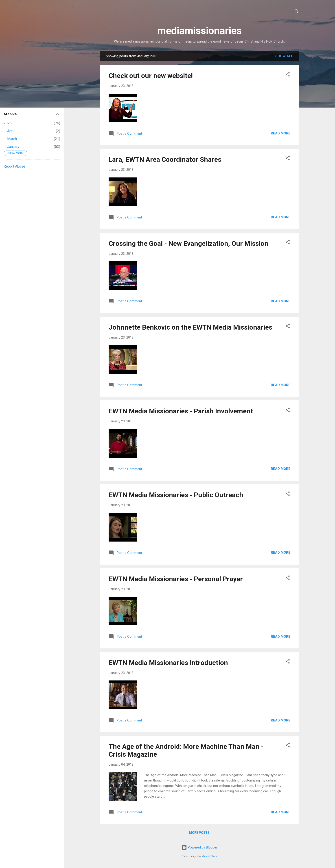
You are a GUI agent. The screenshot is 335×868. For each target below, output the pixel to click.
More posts (199, 833)
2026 (8, 123)
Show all (284, 56)
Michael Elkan (209, 856)
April (11, 131)
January (13, 147)
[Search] (297, 12)
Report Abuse (14, 166)
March (12, 139)
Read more (281, 133)
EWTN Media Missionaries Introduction (168, 663)
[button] (288, 75)
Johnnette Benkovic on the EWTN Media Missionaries (190, 327)
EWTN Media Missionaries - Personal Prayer (176, 579)
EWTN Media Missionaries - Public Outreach (176, 495)
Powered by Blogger (199, 847)
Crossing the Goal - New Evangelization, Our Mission (188, 243)
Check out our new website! (151, 76)
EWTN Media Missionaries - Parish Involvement (181, 411)
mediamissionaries (199, 31)
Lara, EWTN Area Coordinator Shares (165, 159)
